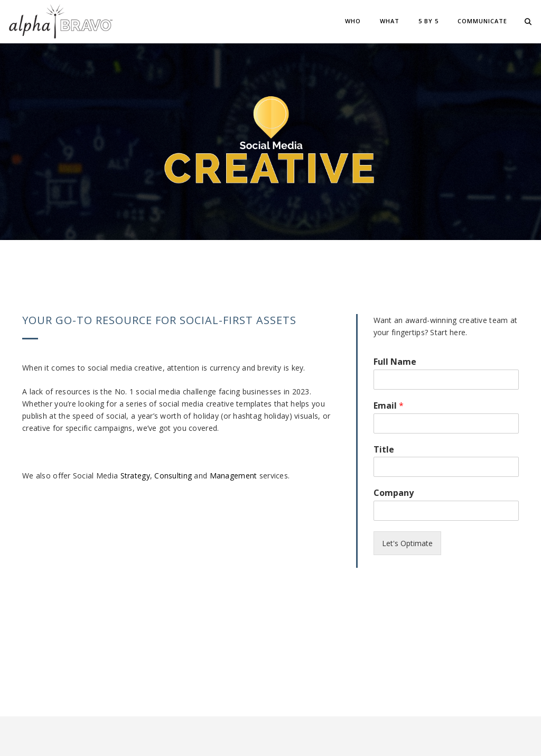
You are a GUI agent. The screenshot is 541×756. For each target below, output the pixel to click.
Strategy (135, 476)
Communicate (482, 21)
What (390, 21)
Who (353, 21)
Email (389, 406)
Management (234, 476)
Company (394, 493)
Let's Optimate (407, 543)
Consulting (173, 476)
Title (384, 450)
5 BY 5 (428, 21)
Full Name (395, 362)
